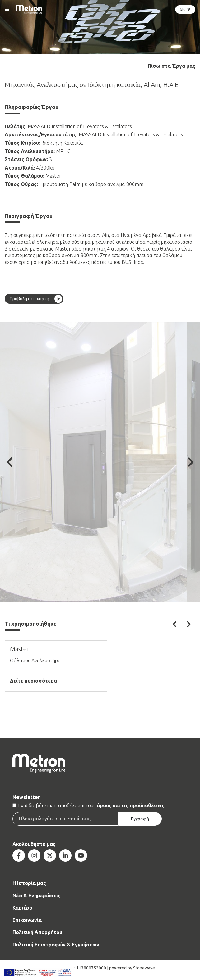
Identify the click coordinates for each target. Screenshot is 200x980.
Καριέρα (22, 908)
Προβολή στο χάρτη (29, 299)
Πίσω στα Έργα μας (172, 66)
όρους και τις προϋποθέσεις (131, 805)
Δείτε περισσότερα (33, 681)
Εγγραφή (140, 819)
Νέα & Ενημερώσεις (37, 896)
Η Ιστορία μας (29, 883)
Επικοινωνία (27, 920)
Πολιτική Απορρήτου (37, 932)
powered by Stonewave (132, 968)
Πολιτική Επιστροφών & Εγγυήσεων (56, 945)
